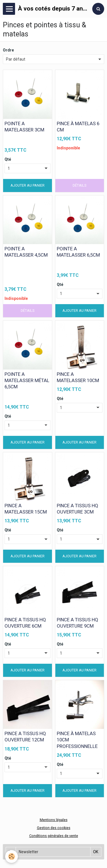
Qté (8, 159)
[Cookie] (11, 856)
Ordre (8, 50)
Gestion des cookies (54, 828)
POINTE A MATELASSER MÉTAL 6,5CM (27, 380)
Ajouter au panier (28, 185)
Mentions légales (54, 820)
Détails (79, 185)
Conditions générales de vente (54, 836)
